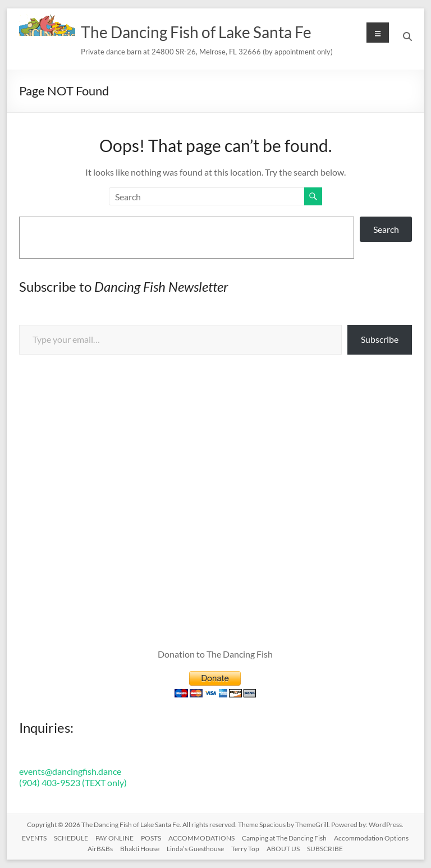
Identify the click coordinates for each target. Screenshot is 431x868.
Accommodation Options (371, 838)
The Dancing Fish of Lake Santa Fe (196, 32)
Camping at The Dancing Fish (284, 838)
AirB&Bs (100, 849)
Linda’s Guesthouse (195, 849)
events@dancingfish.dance (70, 771)
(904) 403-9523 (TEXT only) (73, 782)
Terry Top (245, 849)
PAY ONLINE (114, 838)
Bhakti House (140, 849)
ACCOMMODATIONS (201, 838)
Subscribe (380, 339)
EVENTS (34, 838)
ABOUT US (283, 849)
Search (386, 229)
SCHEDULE (71, 838)
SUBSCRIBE (325, 849)
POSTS (151, 838)
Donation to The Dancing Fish (215, 654)
